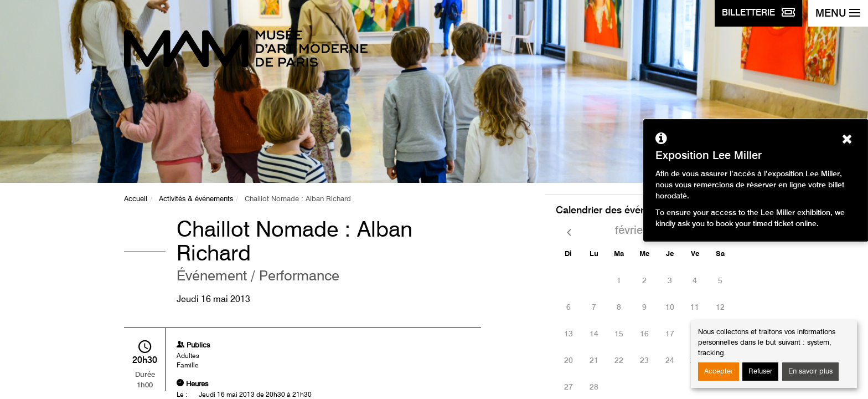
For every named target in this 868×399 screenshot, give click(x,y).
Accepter (719, 372)
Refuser (760, 372)
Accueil (136, 199)
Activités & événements (196, 199)
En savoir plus (810, 372)
